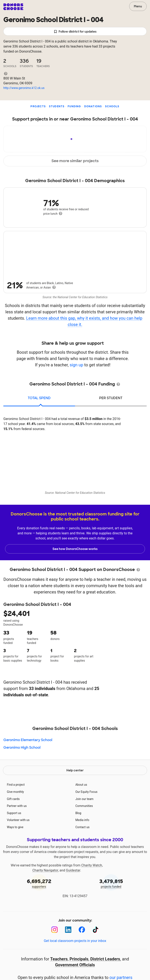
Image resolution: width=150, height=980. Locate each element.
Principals (79, 959)
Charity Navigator (45, 870)
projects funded (111, 883)
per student (111, 398)
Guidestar (73, 870)
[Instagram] (55, 930)
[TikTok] (95, 930)
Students (57, 106)
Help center (75, 770)
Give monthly (15, 792)
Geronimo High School (22, 748)
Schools (112, 106)
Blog (78, 813)
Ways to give (15, 827)
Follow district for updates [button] (75, 32)
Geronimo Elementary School (28, 740)
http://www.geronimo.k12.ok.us (24, 88)
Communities (84, 806)
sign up (76, 365)
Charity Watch (92, 865)
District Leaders (105, 959)
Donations (93, 106)
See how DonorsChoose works (75, 549)
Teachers (59, 959)
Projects (38, 106)
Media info (82, 820)
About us (81, 785)
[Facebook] (82, 930)
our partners (121, 977)
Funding (74, 106)
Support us (14, 813)
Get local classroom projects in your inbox (75, 941)
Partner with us (17, 806)
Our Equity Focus (86, 792)
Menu (138, 6)
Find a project (16, 785)
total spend (39, 398)
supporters (39, 883)
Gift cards (13, 799)
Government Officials (75, 965)
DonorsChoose (13, 7)
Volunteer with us (18, 820)
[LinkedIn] (68, 930)
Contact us (82, 827)
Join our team (84, 799)
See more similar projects (75, 161)
